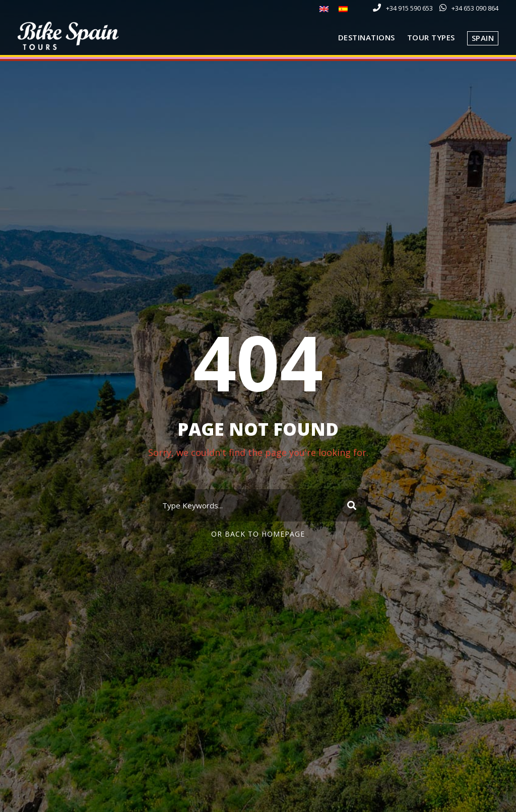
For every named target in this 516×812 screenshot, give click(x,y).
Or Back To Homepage (258, 534)
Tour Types (431, 37)
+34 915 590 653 (409, 8)
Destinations (367, 37)
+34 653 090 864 (475, 8)
